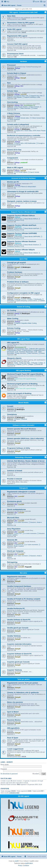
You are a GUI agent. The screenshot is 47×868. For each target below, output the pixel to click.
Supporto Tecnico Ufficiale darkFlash (22, 225)
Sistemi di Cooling (23, 307)
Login (3, 762)
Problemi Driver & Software (18, 282)
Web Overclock (25, 108)
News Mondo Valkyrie (30, 253)
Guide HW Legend (14, 29)
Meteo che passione (15, 702)
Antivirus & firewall (15, 471)
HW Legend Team (24, 339)
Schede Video (13, 91)
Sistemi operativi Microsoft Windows (22, 429)
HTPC (24, 299)
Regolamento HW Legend (17, 36)
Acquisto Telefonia (14, 670)
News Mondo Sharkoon (31, 245)
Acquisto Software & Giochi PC (19, 654)
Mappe (30, 364)
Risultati (34, 363)
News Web (11, 16)
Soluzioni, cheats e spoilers (24, 545)
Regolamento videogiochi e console (21, 492)
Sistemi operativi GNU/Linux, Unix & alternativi (25, 438)
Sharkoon (18, 243)
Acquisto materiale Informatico (19, 644)
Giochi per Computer (15, 551)
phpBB (16, 861)
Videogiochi (24, 488)
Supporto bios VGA (36, 96)
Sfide (41, 363)
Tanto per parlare (23, 679)
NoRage (18, 68)
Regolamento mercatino (17, 577)
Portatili (10, 406)
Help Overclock (20, 353)
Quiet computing (21, 301)
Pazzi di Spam (13, 738)
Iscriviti (10, 762)
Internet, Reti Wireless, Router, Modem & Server (26, 461)
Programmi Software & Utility (19, 448)
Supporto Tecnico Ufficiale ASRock (21, 216)
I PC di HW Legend (21, 172)
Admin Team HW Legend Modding (25, 379)
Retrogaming (12, 562)
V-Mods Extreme (14, 113)
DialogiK (23, 78)
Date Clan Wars (25, 363)
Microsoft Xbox (13, 518)
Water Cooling (13, 318)
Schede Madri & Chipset (17, 73)
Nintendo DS (19, 545)
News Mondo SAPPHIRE (32, 237)
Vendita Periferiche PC (16, 608)
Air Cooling (12, 310)
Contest (34, 108)
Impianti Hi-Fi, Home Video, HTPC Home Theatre (30, 131)
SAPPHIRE (18, 235)
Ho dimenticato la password (9, 774)
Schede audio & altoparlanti (18, 124)
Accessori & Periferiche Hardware (23, 178)
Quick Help (23, 259)
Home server (32, 301)
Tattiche (18, 364)
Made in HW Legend (15, 167)
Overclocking (12, 102)
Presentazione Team (21, 349)
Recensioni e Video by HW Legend (21, 23)
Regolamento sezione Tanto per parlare (23, 683)
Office (30, 299)
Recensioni (18, 219)
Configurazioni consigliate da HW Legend (23, 293)
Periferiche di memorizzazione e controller (24, 136)
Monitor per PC (13, 182)
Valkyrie (18, 251)
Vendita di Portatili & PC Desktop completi (24, 599)
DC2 (22, 86)
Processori (11, 65)
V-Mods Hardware (13, 119)
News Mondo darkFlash (31, 228)
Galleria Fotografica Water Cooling (25, 323)
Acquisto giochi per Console (18, 662)
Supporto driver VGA (21, 96)
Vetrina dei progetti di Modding (19, 393)
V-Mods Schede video (21, 118)
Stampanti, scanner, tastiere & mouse (22, 201)
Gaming (17, 299)
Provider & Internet (15, 479)
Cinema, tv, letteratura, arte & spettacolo (23, 693)
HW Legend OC (13, 343)
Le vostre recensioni (21, 522)
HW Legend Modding (23, 371)
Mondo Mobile (23, 403)
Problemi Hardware (15, 272)
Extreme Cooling (14, 328)
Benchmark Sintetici (21, 107)
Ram (9, 83)
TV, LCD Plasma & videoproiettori (25, 187)
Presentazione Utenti (15, 54)
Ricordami (37, 774)
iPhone (17, 419)
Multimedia (37, 299)
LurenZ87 (24, 94)
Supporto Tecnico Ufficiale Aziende (23, 212)
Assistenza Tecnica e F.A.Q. (24, 220)
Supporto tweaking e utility (31, 97)
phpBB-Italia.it (29, 863)
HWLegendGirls (13, 728)
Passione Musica (14, 720)
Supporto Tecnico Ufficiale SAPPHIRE (22, 233)
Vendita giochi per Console (18, 628)
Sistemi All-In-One (14, 150)
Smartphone (12, 414)
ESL (16, 363)
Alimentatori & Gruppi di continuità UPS (23, 192)
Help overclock (34, 107)
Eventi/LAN (38, 364)
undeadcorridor (14, 793)
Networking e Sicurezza (23, 457)
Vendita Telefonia (14, 636)
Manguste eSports (14, 358)
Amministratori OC (30, 105)
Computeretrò (13, 158)
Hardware (23, 61)
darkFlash (18, 227)
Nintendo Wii (12, 540)
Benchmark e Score (14, 350)
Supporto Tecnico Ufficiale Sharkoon (22, 241)
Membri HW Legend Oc (37, 349)
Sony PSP (18, 533)
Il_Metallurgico (25, 129)
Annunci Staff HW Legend (17, 44)
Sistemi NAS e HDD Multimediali (25, 143)
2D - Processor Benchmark (24, 352)
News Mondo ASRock (31, 219)
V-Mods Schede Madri (37, 118)
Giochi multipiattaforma (16, 509)
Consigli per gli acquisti (16, 263)
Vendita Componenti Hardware (19, 586)
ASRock (18, 217)
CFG (25, 364)
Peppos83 (28, 567)
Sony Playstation (14, 529)
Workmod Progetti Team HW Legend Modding (25, 374)
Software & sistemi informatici (23, 425)
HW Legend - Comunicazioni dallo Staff (23, 12)
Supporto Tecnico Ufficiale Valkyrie (21, 250)
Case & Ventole (34, 172)
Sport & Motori (13, 712)
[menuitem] (7, 2)
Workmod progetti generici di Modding (22, 384)
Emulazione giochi (14, 501)
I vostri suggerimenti (15, 749)
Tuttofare (41, 301)
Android (24, 419)
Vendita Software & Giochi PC (19, 620)
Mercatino (23, 573)
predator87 (24, 163)
